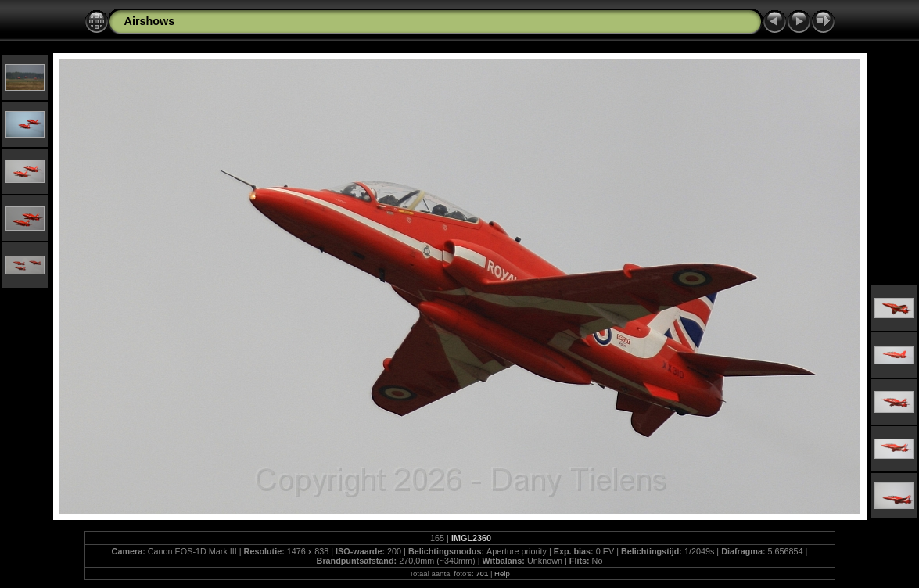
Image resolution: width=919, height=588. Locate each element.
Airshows (150, 21)
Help (502, 574)
